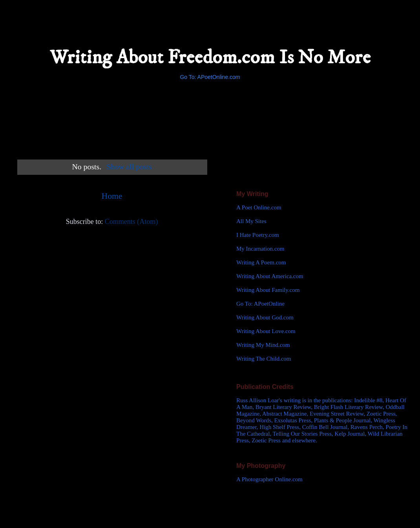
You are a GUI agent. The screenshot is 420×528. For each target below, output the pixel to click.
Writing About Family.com (268, 290)
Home (112, 196)
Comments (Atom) (131, 222)
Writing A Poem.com (261, 262)
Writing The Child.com (264, 359)
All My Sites (251, 221)
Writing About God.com (265, 317)
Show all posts (129, 167)
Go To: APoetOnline (260, 304)
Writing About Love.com (266, 331)
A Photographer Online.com (269, 479)
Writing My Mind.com (263, 345)
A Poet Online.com (259, 207)
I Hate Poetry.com (258, 235)
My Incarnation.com (260, 249)
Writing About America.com (270, 276)
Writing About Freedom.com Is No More (210, 58)
